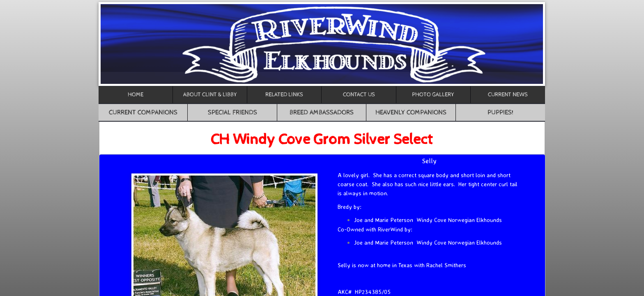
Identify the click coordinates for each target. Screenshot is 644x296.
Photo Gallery (433, 95)
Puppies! (500, 112)
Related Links (284, 95)
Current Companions (143, 112)
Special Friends (232, 112)
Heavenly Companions (411, 112)
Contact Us (359, 95)
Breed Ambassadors (322, 112)
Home (136, 95)
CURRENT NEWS (508, 95)
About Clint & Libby (210, 95)
